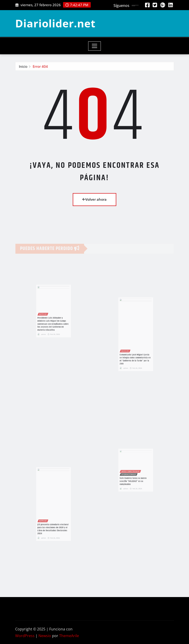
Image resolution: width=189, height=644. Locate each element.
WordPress (25, 636)
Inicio (23, 67)
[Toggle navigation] (94, 46)
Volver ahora (94, 199)
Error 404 (40, 67)
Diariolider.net (55, 23)
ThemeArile (69, 636)
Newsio (45, 636)
